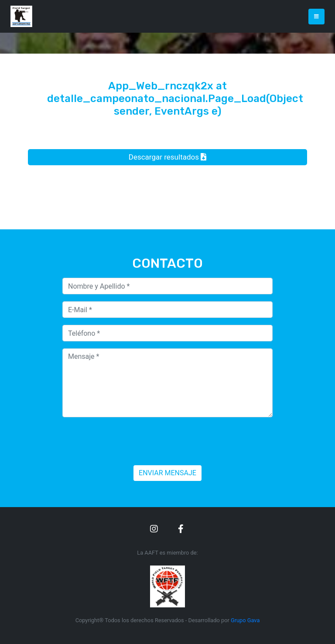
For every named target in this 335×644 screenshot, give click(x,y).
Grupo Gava (245, 620)
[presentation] (129, 441)
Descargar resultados (167, 157)
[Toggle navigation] (316, 17)
